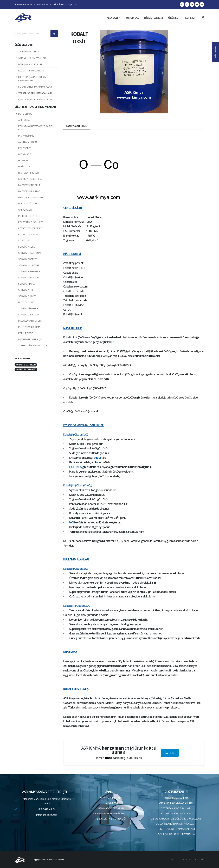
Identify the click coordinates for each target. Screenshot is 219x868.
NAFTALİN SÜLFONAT (29, 204)
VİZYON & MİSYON (111, 798)
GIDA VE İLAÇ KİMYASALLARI (32, 58)
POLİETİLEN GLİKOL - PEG (31, 222)
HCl (71, 467)
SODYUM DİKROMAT (29, 315)
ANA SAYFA (114, 18)
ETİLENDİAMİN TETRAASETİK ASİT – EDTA (36, 128)
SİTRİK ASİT (24, 241)
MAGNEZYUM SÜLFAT (29, 191)
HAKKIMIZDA (111, 803)
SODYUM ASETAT (27, 247)
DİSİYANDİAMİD (26, 136)
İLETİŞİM (190, 18)
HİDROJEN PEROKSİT (29, 173)
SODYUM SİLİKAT (27, 296)
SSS (171, 860)
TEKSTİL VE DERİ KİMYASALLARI (35, 93)
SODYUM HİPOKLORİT (29, 278)
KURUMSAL (132, 18)
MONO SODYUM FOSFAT (31, 197)
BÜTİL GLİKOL (25, 114)
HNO (78, 467)
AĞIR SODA (24, 120)
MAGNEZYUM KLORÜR (29, 185)
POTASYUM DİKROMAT (30, 327)
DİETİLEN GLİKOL (27, 302)
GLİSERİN (23, 160)
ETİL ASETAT (24, 148)
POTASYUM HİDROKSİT (30, 228)
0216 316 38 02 (42, 4)
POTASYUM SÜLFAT (28, 234)
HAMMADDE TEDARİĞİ (111, 808)
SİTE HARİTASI (185, 860)
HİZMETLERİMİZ (154, 18)
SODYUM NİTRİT (27, 290)
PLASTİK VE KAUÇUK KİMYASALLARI (36, 99)
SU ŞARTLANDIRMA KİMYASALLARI (35, 87)
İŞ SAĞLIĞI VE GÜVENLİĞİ (111, 819)
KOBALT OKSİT (26, 333)
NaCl (98, 458)
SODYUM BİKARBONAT (30, 253)
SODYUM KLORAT (27, 284)
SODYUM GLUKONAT (29, 265)
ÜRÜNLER (174, 18)
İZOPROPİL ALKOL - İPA (30, 179)
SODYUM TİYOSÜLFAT (29, 308)
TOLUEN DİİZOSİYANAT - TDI (33, 346)
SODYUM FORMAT (27, 259)
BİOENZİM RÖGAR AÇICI (30, 339)
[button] (105, 73)
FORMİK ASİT (25, 154)
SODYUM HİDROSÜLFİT (30, 271)
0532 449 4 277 (47, 809)
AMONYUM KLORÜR (28, 142)
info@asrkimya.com (66, 4)
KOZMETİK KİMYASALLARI (31, 71)
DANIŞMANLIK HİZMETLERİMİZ (111, 814)
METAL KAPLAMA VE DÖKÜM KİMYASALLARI (32, 79)
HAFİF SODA (24, 167)
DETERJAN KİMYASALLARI (31, 64)
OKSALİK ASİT (25, 210)
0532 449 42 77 (23, 4)
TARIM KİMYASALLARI (29, 52)
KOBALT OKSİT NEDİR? (77, 126)
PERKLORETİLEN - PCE (29, 216)
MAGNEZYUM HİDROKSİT (31, 321)
